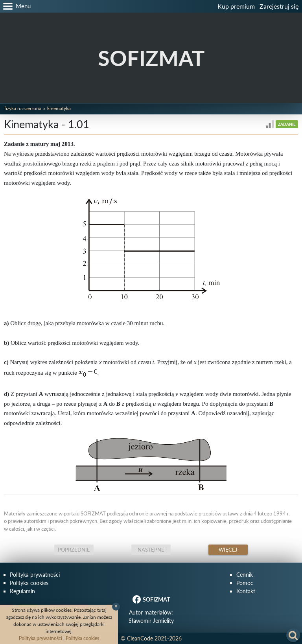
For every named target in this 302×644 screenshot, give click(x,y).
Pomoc (245, 583)
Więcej (228, 550)
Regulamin (22, 591)
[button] (15, 6)
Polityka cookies (29, 583)
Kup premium (236, 6)
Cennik (245, 575)
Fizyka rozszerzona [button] (23, 108)
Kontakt (246, 591)
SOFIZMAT (151, 58)
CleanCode (140, 638)
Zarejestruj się (279, 6)
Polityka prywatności (35, 575)
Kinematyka (59, 108)
